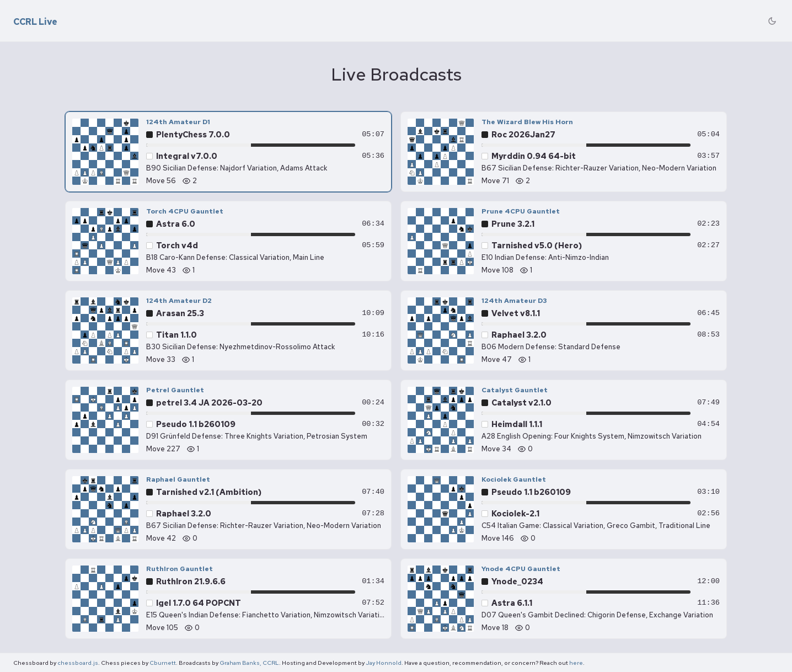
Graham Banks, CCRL (249, 663)
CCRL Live (35, 22)
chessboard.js (78, 663)
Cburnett (163, 663)
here (576, 663)
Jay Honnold (384, 663)
